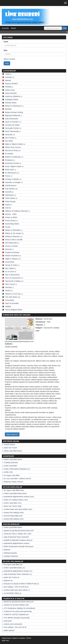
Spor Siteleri (11, 268)
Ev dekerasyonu (12, 173)
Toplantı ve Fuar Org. (14, 294)
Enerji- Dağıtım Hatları (14, 166)
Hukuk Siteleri (11, 198)
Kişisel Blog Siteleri (12, 224)
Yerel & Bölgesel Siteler (14, 310)
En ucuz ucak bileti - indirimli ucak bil (17, 479)
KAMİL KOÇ (8, 472)
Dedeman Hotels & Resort (14, 482)
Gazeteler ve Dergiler (14, 182)
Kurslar (8, 227)
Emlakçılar (10, 160)
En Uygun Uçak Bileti (12, 475)
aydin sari (5, 640)
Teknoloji (9, 287)
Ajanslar (8, 80)
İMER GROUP (9, 631)
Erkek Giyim (11, 170)
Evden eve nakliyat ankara (16, 500)
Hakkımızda (6, 638)
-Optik (8, 74)
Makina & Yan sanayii (14, 233)
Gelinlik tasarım (11, 186)
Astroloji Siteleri (11, 103)
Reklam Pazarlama (13, 256)
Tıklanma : (40, 325)
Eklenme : (39, 319)
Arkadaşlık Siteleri (12, 100)
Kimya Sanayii (11, 220)
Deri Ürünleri (11, 138)
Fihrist (29, 638)
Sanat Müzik (10, 262)
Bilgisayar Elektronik (14, 115)
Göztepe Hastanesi (11, 556)
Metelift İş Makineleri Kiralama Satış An (18, 540)
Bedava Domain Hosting (14, 112)
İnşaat (8, 205)
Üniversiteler (10, 300)
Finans (9, 176)
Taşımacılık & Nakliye (14, 281)
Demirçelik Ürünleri (13, 128)
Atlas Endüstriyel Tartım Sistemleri (16, 537)
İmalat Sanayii (10, 201)
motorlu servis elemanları (13, 624)
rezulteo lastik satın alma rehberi (18, 509)
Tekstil (9, 291)
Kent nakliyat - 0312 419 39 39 (16, 587)
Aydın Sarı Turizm (10, 448)
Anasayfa (5, 28)
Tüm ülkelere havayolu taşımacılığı (17, 618)
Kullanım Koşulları (18, 638)
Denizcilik (10, 135)
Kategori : (39, 328)
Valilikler (8, 307)
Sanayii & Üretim (12, 265)
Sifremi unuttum (9, 59)
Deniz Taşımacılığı (13, 131)
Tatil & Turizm (11, 284)
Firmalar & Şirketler (13, 179)
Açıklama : (9, 344)
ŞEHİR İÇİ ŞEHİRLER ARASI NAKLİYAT (19, 531)
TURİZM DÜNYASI (11, 463)
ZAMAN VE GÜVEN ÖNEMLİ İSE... (17, 605)
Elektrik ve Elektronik (14, 157)
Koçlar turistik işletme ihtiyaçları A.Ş (17, 469)
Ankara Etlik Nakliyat (14, 519)
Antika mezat (10, 90)
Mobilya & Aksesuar (14, 236)
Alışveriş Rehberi (11, 84)
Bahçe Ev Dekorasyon (14, 106)
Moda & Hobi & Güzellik (14, 240)
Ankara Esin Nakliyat (14, 513)
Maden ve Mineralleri (14, 230)
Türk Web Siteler (13, 297)
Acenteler (10, 77)
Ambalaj (9, 87)
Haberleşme (11, 195)
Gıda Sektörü (11, 189)
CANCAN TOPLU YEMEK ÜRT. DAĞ (18, 534)
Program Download (12, 252)
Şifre (5, 50)
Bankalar (8, 109)
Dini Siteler (9, 141)
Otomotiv (9, 249)
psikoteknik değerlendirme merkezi (19, 497)
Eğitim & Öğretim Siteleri (15, 144)
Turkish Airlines (9, 445)
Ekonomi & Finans (13, 150)
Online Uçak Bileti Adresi (13, 451)
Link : (38, 331)
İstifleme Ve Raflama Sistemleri (18, 211)
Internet (8, 208)
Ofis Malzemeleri (12, 243)
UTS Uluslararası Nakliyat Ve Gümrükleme (20, 608)
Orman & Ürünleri (12, 246)
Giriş (7, 63)
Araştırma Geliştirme (14, 96)
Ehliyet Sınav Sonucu (13, 147)
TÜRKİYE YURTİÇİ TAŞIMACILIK (16, 615)
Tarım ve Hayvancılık (14, 278)
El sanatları (9, 154)
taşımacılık (8, 621)
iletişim (14, 28)
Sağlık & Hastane (13, 259)
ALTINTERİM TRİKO (13, 593)
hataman (7, 550)
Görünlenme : (41, 322)
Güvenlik (9, 192)
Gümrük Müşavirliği (13, 516)
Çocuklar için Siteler (12, 125)
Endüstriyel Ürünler (13, 163)
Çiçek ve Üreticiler (13, 122)
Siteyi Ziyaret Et (12, 434)
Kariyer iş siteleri (11, 217)
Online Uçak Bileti (10, 466)
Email (6, 42)
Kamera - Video (11, 214)
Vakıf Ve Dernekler (12, 303)
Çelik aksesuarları (12, 119)
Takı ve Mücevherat (12, 275)
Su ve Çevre (11, 272)
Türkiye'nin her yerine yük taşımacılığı (18, 611)
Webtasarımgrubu (10, 553)
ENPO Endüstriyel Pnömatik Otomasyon (19, 546)
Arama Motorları (11, 93)
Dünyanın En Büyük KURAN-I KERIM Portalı (21, 584)
